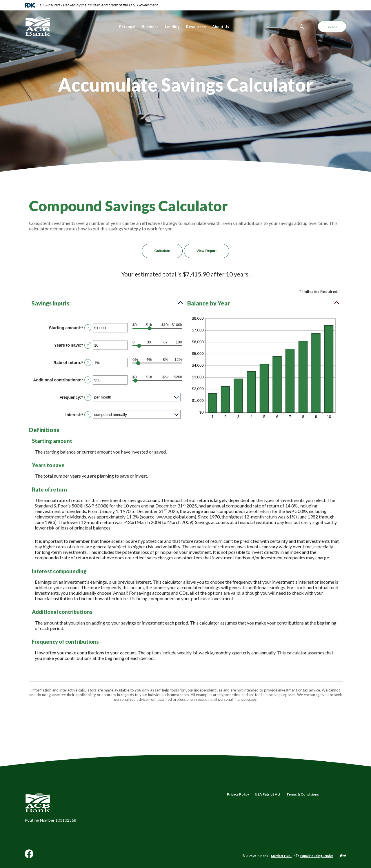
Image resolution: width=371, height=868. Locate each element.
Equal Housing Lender (317, 856)
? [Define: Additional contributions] (88, 380)
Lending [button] (172, 27)
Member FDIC (281, 856)
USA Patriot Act (268, 794)
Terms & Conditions (303, 794)
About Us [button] (221, 27)
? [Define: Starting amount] (88, 328)
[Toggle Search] (302, 27)
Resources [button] (196, 27)
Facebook (29, 856)
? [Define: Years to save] (88, 345)
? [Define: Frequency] (88, 397)
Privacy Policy (238, 794)
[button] (107, 303)
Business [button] (150, 27)
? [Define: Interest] (88, 415)
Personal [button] (127, 27)
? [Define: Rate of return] (88, 363)
